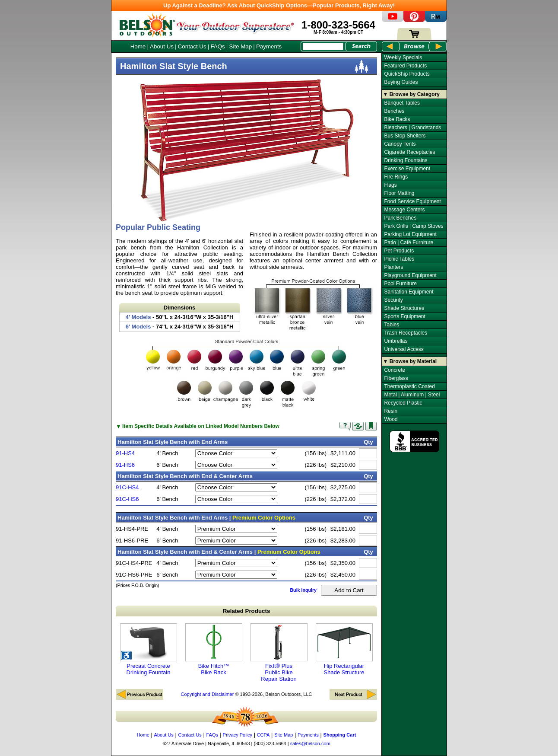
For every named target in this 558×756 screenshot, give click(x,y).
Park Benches (400, 218)
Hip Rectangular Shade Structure (344, 649)
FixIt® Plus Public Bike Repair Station (279, 653)
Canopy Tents (400, 144)
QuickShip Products (407, 74)
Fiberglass (396, 378)
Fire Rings (396, 177)
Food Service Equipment (412, 201)
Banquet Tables (402, 103)
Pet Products (399, 251)
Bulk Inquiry (303, 590)
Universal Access (404, 349)
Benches (394, 111)
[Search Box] (323, 46)
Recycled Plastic (403, 403)
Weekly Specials (403, 57)
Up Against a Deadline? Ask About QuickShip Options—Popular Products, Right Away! (279, 5)
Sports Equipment (404, 316)
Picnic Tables (399, 259)
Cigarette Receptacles (409, 152)
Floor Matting (399, 193)
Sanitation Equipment (409, 292)
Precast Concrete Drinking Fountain (149, 649)
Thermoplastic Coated (409, 386)
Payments (269, 46)
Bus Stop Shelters (405, 136)
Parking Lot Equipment (410, 234)
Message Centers (404, 210)
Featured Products (405, 66)
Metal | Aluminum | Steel (412, 395)
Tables (392, 325)
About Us (162, 46)
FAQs (217, 46)
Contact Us (192, 46)
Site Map (241, 46)
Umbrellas (396, 341)
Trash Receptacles (406, 333)
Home (138, 46)
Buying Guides (401, 82)
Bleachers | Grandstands (412, 128)
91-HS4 (125, 453)
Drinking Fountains (406, 160)
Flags (390, 185)
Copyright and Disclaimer (207, 694)
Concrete (395, 370)
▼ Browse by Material (410, 361)
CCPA (263, 735)
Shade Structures (404, 308)
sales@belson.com (310, 743)
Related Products (247, 611)
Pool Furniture (400, 284)
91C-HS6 (127, 499)
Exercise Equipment (407, 169)
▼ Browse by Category (411, 94)
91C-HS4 (127, 487)
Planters (393, 267)
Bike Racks (397, 119)
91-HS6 (125, 465)
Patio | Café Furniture (409, 242)
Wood (391, 419)
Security (393, 300)
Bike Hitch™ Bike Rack (214, 649)
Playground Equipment (410, 275)
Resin (391, 411)
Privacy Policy (238, 735)
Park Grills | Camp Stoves (414, 226)
